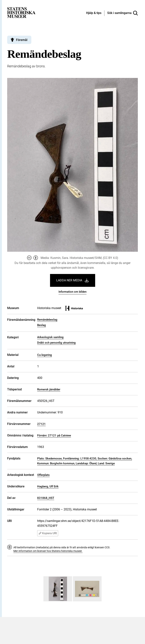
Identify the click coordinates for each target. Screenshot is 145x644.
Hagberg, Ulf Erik (48, 486)
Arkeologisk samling (50, 337)
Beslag (42, 325)
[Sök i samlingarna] (123, 13)
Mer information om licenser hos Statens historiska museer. (48, 551)
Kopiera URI (48, 533)
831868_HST (46, 498)
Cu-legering (45, 355)
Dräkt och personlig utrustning (56, 343)
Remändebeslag (47, 320)
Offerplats (43, 475)
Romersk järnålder (49, 389)
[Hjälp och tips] (94, 13)
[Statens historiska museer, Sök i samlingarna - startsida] (21, 12)
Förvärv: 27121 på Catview (54, 435)
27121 (41, 424)
